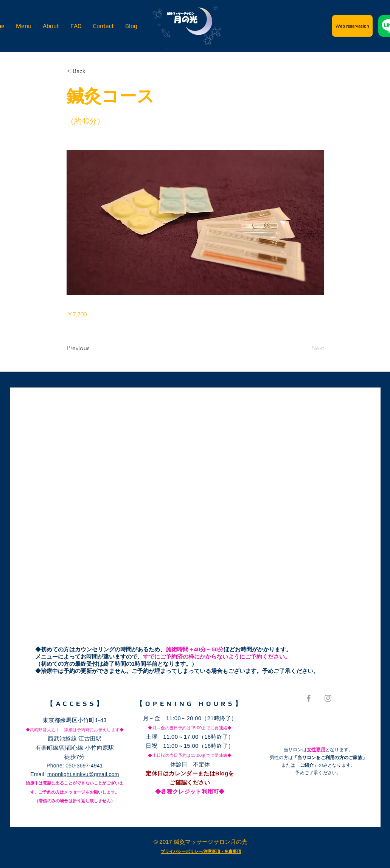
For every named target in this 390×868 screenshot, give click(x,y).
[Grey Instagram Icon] (328, 698)
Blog (222, 773)
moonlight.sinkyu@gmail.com (83, 774)
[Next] (305, 348)
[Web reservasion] (352, 26)
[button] (92, 71)
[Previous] (92, 348)
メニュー (47, 656)
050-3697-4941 (84, 766)
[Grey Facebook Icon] (309, 698)
